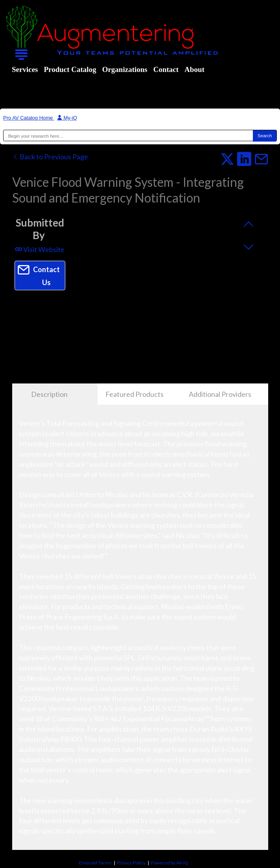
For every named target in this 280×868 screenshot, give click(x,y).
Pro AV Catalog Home (29, 118)
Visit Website (40, 249)
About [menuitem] (194, 69)
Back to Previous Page (50, 157)
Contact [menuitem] (166, 69)
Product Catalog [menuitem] (70, 69)
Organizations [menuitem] (125, 69)
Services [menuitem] (25, 69)
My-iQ (67, 118)
